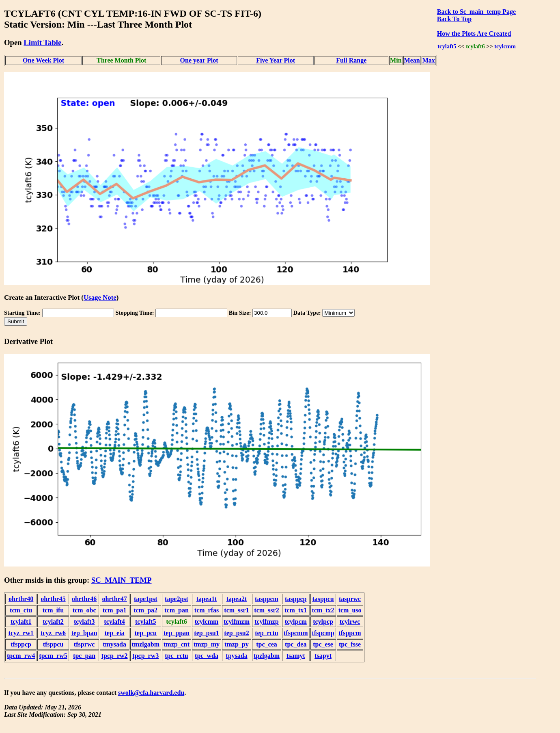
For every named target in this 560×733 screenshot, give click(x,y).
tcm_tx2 (323, 610)
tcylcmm (505, 46)
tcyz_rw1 (21, 633)
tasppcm (267, 599)
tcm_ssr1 (236, 610)
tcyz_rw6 (53, 633)
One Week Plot (43, 60)
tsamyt (296, 656)
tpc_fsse (350, 644)
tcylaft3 (84, 622)
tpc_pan (84, 656)
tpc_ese (323, 644)
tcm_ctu (21, 610)
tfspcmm (296, 633)
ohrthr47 (114, 599)
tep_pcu (146, 633)
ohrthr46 (84, 599)
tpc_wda (207, 656)
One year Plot (199, 60)
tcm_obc (84, 610)
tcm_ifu (53, 610)
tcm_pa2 (145, 610)
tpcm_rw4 (21, 656)
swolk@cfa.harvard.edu (151, 693)
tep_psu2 (236, 633)
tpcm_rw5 (53, 656)
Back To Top (454, 19)
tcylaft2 (53, 622)
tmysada (114, 644)
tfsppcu (53, 644)
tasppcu (323, 599)
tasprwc (350, 599)
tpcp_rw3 (145, 656)
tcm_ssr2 (266, 610)
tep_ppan (177, 633)
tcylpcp (323, 622)
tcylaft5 (447, 46)
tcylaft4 (114, 622)
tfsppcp (21, 644)
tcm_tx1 (296, 610)
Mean (412, 60)
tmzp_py (237, 644)
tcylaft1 (21, 622)
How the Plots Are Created (474, 34)
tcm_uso (350, 610)
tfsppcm (350, 633)
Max (429, 60)
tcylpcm (296, 622)
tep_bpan (84, 633)
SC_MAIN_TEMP (122, 580)
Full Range (351, 60)
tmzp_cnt (177, 644)
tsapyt (323, 656)
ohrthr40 (21, 599)
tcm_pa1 (115, 610)
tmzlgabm (146, 644)
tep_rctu (266, 633)
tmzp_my (207, 644)
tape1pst (146, 599)
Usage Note (100, 297)
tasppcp (296, 599)
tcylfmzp (267, 622)
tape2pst (177, 599)
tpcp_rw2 (115, 656)
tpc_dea (296, 644)
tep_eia (115, 633)
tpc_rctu (176, 656)
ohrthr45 (53, 599)
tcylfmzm (237, 622)
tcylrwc (350, 622)
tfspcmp (323, 633)
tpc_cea (267, 644)
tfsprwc (84, 644)
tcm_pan (177, 610)
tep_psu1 (206, 633)
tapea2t (237, 599)
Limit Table (42, 42)
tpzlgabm (267, 656)
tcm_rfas (207, 610)
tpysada (236, 656)
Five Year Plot (276, 60)
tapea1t (207, 599)
